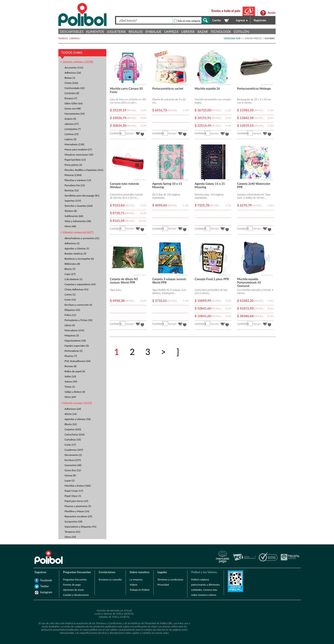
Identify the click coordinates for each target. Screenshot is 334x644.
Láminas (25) (72, 134)
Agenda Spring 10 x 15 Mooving (167, 185)
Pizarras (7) (71, 356)
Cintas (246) (71, 83)
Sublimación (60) (74, 216)
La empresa (136, 579)
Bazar (203, 32)
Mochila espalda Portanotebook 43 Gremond (249, 282)
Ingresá (240, 20)
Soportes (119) (73, 201)
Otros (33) (70, 537)
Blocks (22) (71, 424)
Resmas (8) (71, 366)
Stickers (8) (71, 211)
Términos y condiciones (170, 579)
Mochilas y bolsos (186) (78, 486)
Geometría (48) (73, 465)
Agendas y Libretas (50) (78, 419)
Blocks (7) (70, 269)
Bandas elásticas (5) (75, 254)
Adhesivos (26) (73, 73)
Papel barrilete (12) (75, 160)
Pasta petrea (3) (73, 165)
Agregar (130, 133)
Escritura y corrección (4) (78, 305)
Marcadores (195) (74, 330)
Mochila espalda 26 (207, 88)
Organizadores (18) (75, 341)
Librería (188, 32)
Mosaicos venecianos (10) (79, 155)
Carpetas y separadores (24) (80, 284)
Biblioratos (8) (72, 264)
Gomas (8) (70, 475)
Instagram (42, 592)
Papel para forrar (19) (76, 501)
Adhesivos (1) (72, 243)
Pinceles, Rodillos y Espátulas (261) (84, 170)
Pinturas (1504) (73, 175)
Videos (134, 585)
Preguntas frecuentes (75, 579)
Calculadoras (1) (73, 279)
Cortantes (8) (72, 93)
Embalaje (153, 32)
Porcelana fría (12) (75, 185)
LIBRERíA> (75, 38)
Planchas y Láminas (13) (78, 180)
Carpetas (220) (73, 429)
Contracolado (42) (75, 88)
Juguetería (116, 32)
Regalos (136, 32)
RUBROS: (64, 38)
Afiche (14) (71, 414)
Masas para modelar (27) (78, 149)
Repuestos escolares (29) (78, 516)
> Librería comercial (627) (77, 232)
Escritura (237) (73, 460)
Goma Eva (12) (73, 470)
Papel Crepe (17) (74, 491)
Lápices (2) (70, 139)
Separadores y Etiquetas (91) (80, 527)
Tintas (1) (70, 387)
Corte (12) (70, 300)
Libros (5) (70, 325)
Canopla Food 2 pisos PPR (212, 279)
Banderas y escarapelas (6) (79, 259)
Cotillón (241, 32)
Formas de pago (72, 585)
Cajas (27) (70, 274)
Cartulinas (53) (73, 440)
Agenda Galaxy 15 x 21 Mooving (210, 185)
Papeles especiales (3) (77, 346)
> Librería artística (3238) (77, 62)
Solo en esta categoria (189, 21)
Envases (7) (71, 98)
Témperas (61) (72, 532)
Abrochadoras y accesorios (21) (82, 238)
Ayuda (271, 13)
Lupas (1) (70, 480)
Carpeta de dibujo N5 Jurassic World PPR (124, 281)
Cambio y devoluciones (76, 595)
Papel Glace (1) (73, 496)
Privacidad (163, 585)
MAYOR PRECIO (253, 38)
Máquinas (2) (72, 335)
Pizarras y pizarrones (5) (78, 506)
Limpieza (171, 32)
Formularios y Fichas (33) (78, 320)
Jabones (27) (72, 124)
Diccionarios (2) (73, 455)
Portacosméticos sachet (168, 88)
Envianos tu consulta (110, 579)
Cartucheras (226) (75, 434)
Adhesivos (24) (73, 409)
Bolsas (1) (70, 78)
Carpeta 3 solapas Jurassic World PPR (169, 281)
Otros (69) (70, 397)
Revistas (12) (72, 190)
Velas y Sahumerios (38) (78, 221)
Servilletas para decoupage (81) (82, 196)
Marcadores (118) (74, 144)
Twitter (42, 586)
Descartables (72, 32)
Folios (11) (70, 315)
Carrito (216, 20)
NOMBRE (270, 38)
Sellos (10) (70, 376)
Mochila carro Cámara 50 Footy (126, 90)
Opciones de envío (73, 590)
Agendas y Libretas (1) (77, 248)
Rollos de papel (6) (75, 371)
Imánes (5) (70, 119)
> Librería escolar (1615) (76, 403)
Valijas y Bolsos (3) (75, 392)
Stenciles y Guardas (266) (79, 206)
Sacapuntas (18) (73, 521)
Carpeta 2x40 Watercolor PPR (254, 185)
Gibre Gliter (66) (73, 103)
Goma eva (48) (73, 108)
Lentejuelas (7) (73, 129)
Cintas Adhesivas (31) (76, 289)
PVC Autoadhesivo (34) (77, 361)
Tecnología (221, 32)
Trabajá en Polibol (140, 590)
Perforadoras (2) (73, 351)
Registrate (260, 20)
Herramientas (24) (75, 114)
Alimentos (95, 32)
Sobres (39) (71, 382)
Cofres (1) (70, 294)
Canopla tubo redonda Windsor (125, 185)
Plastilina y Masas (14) (77, 511)
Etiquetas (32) (72, 310)
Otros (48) (70, 226)
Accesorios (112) (74, 68)
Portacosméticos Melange (254, 88)
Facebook (42, 580)
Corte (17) (70, 445)
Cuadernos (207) (74, 450)
